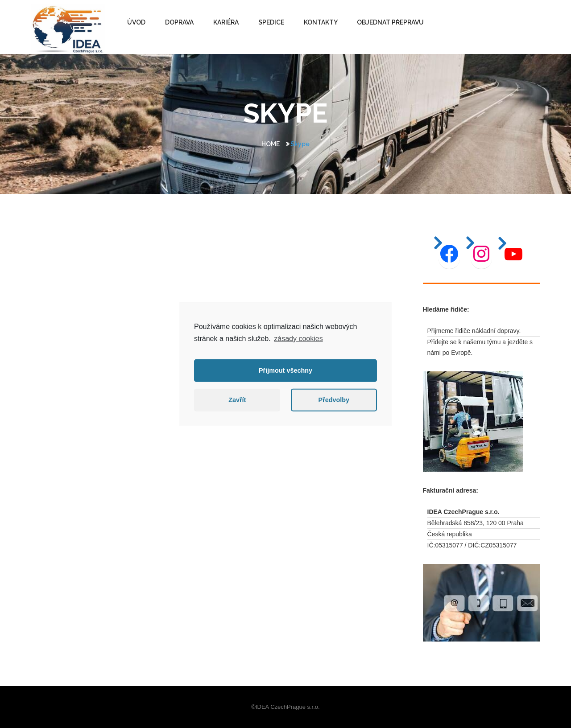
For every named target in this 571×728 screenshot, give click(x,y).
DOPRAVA (179, 22)
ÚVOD (136, 22)
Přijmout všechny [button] (285, 370)
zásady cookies (298, 338)
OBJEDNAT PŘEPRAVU (390, 22)
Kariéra (226, 22)
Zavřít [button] (237, 400)
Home (271, 144)
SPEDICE (271, 22)
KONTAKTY (321, 22)
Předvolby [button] (334, 400)
